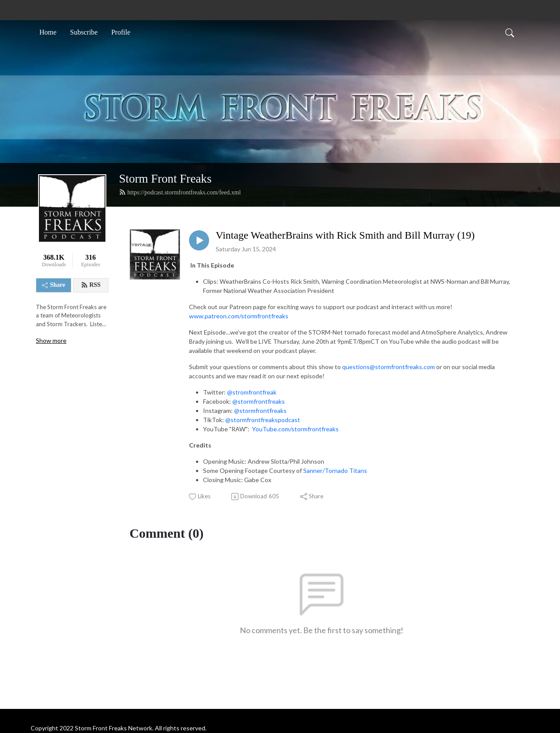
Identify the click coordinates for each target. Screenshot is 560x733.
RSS (91, 285)
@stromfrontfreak (252, 392)
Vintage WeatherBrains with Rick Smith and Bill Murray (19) (345, 235)
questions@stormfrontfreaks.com (388, 367)
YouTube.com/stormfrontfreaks (295, 429)
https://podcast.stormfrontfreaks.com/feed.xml (180, 192)
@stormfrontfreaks (259, 401)
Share (54, 285)
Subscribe (84, 32)
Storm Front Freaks (165, 179)
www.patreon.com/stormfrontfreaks (239, 316)
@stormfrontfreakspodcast (263, 420)
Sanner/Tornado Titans (335, 470)
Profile (121, 32)
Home (48, 32)
